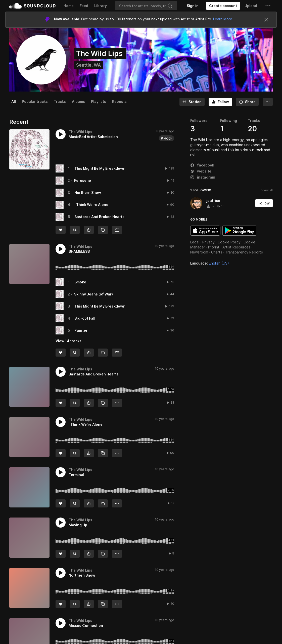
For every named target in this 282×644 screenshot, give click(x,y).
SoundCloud (32, 6)
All (14, 101)
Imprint (214, 247)
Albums (78, 101)
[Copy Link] (103, 230)
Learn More (223, 19)
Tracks (60, 101)
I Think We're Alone (91, 205)
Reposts (119, 101)
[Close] (266, 20)
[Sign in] (193, 6)
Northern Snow (88, 192)
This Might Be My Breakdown (100, 168)
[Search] (146, 6)
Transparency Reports (244, 252)
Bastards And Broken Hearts (99, 217)
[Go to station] (192, 102)
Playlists (99, 101)
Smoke (80, 282)
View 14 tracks (68, 341)
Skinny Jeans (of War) (93, 294)
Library (101, 6)
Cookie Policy (229, 242)
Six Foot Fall (85, 318)
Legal (195, 242)
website (201, 171)
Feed (84, 6)
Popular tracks (35, 101)
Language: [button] (210, 263)
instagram (203, 177)
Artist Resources (236, 247)
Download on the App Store (205, 231)
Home (69, 6)
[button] (268, 6)
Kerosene (83, 180)
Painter (81, 330)
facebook (202, 165)
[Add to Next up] (117, 230)
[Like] (61, 230)
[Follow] (220, 102)
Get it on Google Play (239, 231)
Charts (217, 252)
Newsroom (199, 252)
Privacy (208, 242)
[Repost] (75, 230)
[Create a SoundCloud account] (223, 6)
